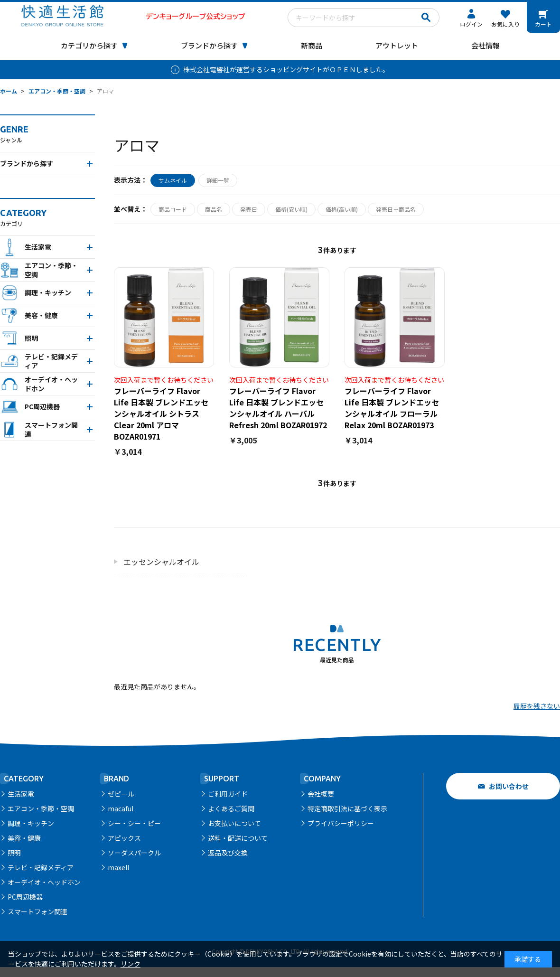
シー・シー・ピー (134, 823)
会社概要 (321, 794)
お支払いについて (234, 823)
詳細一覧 (218, 180)
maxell (118, 867)
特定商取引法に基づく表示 (347, 808)
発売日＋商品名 (396, 209)
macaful (121, 808)
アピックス (124, 838)
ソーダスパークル (134, 853)
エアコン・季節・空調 (41, 808)
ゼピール (121, 794)
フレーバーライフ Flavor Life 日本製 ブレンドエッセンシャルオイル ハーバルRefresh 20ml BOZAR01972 (278, 408)
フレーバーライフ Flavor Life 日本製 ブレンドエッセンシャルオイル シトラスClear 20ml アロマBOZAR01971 (161, 413)
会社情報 (485, 45)
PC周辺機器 (25, 897)
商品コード (173, 209)
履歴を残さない (537, 706)
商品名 (214, 209)
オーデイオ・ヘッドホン (44, 882)
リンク (131, 964)
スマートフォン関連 (37, 911)
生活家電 (21, 794)
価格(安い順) (291, 209)
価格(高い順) (342, 209)
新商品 (312, 45)
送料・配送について (238, 838)
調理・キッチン (31, 823)
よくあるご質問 (231, 808)
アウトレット (397, 45)
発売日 (249, 209)
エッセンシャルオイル (161, 562)
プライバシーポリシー (341, 823)
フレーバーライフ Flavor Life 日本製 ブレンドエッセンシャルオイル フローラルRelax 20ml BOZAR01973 (392, 408)
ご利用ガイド (228, 794)
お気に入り (505, 24)
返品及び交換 (228, 853)
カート (543, 24)
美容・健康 (24, 838)
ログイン (471, 24)
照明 (14, 853)
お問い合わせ (509, 786)
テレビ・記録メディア (41, 867)
